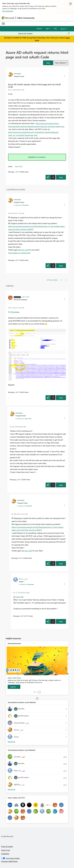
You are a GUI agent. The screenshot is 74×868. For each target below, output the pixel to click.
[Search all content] (44, 34)
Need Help (19, 166)
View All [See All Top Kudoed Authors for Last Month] (11, 789)
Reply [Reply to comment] (61, 266)
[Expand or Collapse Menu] (3, 24)
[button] (48, 63)
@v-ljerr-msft (24, 250)
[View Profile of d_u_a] (21, 579)
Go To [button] (63, 29)
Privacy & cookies (7, 846)
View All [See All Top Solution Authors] (11, 742)
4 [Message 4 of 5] (15, 260)
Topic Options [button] (60, 63)
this (32, 324)
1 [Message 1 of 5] (15, 172)
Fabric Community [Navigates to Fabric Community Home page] (26, 18)
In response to (21, 205)
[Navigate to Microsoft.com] (8, 18)
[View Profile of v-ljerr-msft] (25, 297)
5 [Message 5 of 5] (20, 616)
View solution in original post (19, 253)
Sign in (48, 28)
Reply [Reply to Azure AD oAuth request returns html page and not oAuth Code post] (61, 177)
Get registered (8, 11)
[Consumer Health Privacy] (37, 861)
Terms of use (6, 850)
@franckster (15, 312)
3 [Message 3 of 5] (17, 480)
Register (39, 28)
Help (55, 28)
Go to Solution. (40, 157)
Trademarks (5, 854)
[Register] (14, 687)
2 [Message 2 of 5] (15, 392)
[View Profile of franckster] (17, 73)
